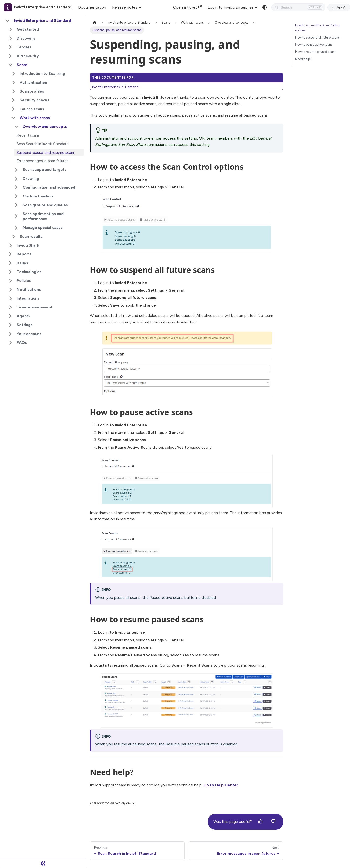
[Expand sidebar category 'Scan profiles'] (13, 91)
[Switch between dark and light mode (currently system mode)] (265, 7)
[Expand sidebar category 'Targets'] (10, 47)
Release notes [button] (125, 7)
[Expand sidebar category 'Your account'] (10, 334)
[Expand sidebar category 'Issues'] (10, 263)
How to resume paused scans (316, 52)
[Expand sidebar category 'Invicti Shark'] (10, 245)
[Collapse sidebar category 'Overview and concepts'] (16, 127)
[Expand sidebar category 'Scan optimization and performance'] (16, 216)
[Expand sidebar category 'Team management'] (10, 307)
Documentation (92, 7)
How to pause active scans (314, 45)
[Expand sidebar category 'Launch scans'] (13, 109)
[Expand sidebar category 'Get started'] (10, 29)
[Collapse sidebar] (43, 863)
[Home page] (95, 22)
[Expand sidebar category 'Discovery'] (10, 38)
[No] (273, 822)
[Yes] (260, 822)
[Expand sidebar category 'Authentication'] (13, 83)
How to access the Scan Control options (317, 28)
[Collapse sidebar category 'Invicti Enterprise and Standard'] (7, 21)
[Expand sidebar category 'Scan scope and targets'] (16, 170)
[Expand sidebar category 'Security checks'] (13, 100)
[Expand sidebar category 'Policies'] (10, 281)
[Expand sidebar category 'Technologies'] (10, 272)
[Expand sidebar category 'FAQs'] (10, 343)
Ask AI (339, 7)
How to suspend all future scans (317, 37)
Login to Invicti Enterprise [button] (231, 7)
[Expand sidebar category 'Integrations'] (10, 298)
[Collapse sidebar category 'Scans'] (10, 65)
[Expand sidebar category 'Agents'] (10, 316)
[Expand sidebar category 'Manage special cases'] (16, 228)
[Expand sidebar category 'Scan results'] (13, 237)
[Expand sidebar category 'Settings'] (10, 325)
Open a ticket (187, 7)
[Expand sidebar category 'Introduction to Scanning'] (13, 74)
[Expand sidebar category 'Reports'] (10, 254)
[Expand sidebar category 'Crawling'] (16, 179)
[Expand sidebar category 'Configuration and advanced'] (16, 187)
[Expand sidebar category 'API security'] (10, 56)
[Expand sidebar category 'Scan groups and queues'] (16, 205)
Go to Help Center (221, 785)
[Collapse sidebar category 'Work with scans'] (13, 118)
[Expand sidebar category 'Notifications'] (10, 290)
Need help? (303, 59)
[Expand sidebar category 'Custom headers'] (16, 196)
